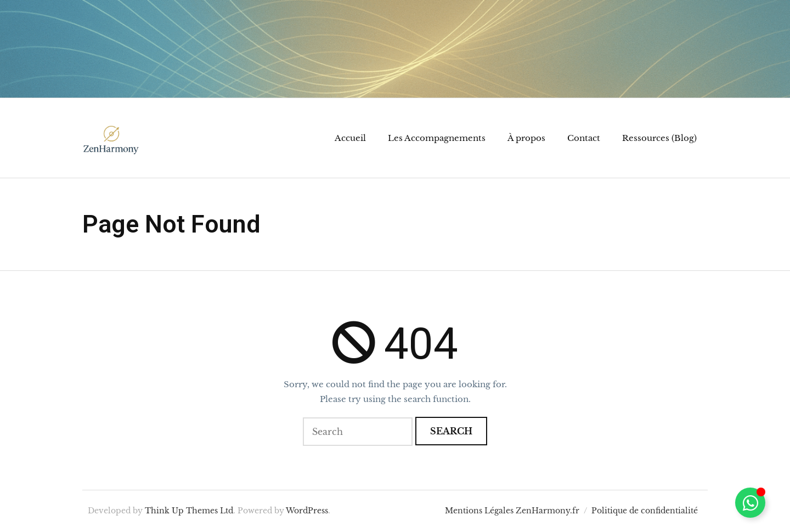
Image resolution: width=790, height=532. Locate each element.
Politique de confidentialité (645, 511)
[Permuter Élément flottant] (750, 503)
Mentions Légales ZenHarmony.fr (512, 511)
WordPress (307, 511)
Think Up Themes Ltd (189, 511)
